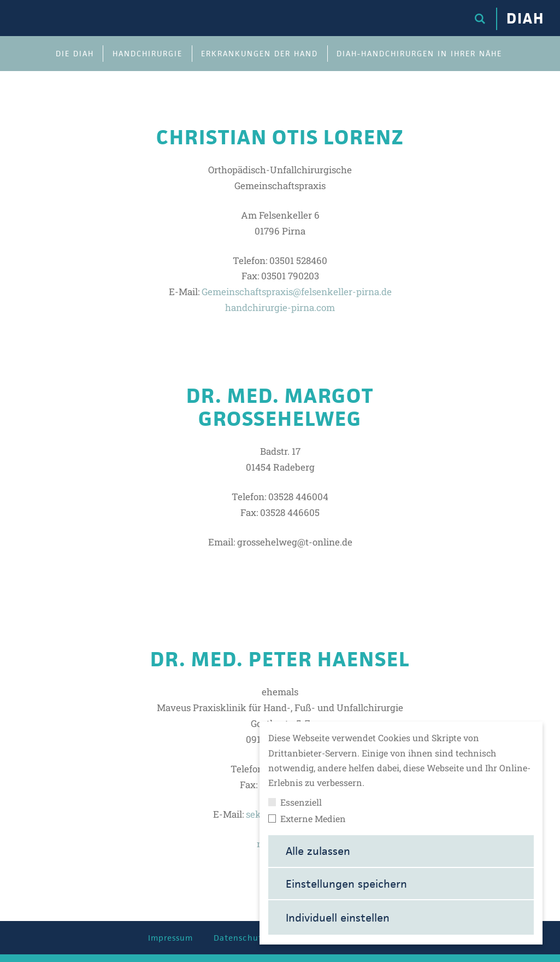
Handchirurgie (148, 54)
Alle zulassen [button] (318, 851)
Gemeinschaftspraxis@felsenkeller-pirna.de (297, 292)
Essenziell (295, 802)
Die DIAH (75, 54)
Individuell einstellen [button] (338, 918)
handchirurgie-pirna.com (280, 307)
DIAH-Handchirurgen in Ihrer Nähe (419, 54)
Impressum (170, 938)
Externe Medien (307, 819)
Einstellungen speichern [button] (346, 884)
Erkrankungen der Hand (260, 54)
